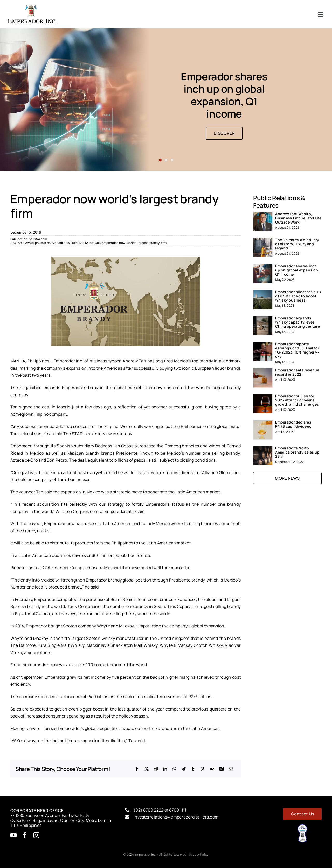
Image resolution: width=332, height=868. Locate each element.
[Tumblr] (193, 769)
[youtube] (13, 835)
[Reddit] (156, 769)
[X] (147, 769)
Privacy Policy (199, 854)
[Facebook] (137, 769)
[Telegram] (184, 769)
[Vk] (212, 769)
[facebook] (25, 835)
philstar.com (38, 239)
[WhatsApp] (174, 769)
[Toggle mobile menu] (321, 14)
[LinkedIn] (165, 769)
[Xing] (222, 769)
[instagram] (36, 835)
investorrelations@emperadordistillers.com (176, 817)
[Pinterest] (202, 769)
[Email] (231, 769)
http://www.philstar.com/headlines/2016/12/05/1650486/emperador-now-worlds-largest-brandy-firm (92, 243)
